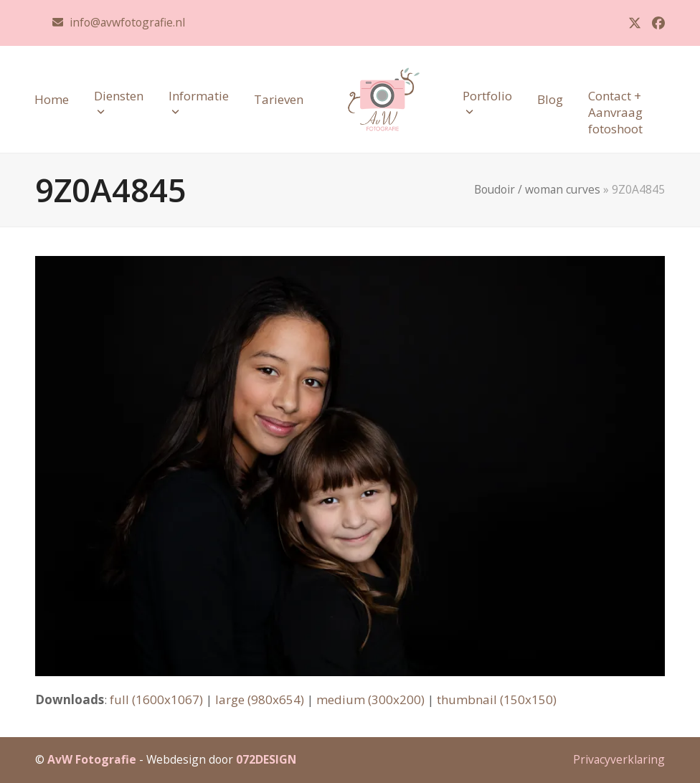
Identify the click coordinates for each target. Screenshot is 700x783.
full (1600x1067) (156, 699)
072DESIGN (266, 759)
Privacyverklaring (619, 759)
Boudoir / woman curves (537, 189)
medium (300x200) (370, 699)
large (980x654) (260, 699)
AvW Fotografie (92, 759)
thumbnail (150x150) (497, 699)
